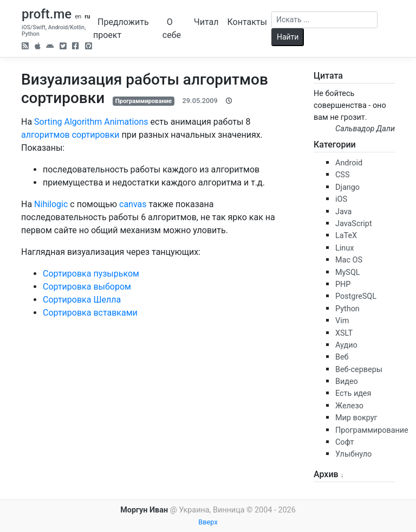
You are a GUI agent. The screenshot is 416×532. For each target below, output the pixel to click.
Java (343, 212)
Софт (344, 442)
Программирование (144, 101)
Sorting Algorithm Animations (91, 122)
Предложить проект (121, 28)
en (78, 17)
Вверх (208, 522)
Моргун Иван (144, 510)
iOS (341, 199)
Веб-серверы (359, 370)
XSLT (344, 333)
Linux (344, 248)
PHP (343, 284)
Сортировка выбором (87, 287)
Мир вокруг (356, 418)
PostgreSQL (356, 296)
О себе (172, 28)
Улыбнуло (353, 454)
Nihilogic (51, 204)
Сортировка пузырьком (91, 274)
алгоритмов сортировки (70, 135)
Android (349, 163)
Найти (288, 37)
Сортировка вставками (90, 313)
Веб (342, 357)
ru (87, 17)
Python (347, 309)
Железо (349, 406)
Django (347, 187)
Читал (206, 22)
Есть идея (353, 393)
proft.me (47, 14)
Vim (342, 321)
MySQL (348, 273)
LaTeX (346, 236)
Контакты (247, 22)
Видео (347, 382)
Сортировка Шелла (82, 300)
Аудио (346, 345)
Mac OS (349, 260)
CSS (342, 175)
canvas (133, 204)
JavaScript (354, 224)
